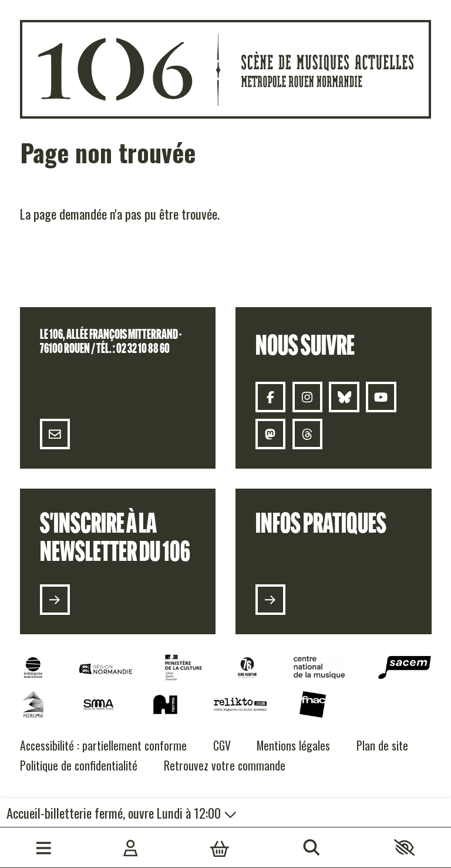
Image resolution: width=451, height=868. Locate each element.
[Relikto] (240, 704)
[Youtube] (381, 397)
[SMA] (98, 704)
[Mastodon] (271, 434)
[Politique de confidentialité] (79, 766)
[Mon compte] (131, 847)
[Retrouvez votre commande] (225, 766)
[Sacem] (405, 667)
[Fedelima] (33, 704)
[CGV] (222, 746)
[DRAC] (184, 667)
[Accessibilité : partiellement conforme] (103, 746)
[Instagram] (307, 397)
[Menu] (44, 847)
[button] (404, 847)
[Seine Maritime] (248, 667)
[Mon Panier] (220, 847)
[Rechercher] (312, 847)
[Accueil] (226, 69)
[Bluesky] (344, 397)
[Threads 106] (307, 434)
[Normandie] (106, 669)
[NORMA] (165, 704)
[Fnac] (313, 704)
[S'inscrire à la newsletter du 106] (55, 600)
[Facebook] (271, 397)
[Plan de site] (382, 746)
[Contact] (55, 434)
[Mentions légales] (293, 746)
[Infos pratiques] (271, 600)
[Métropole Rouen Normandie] (33, 667)
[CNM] (319, 667)
